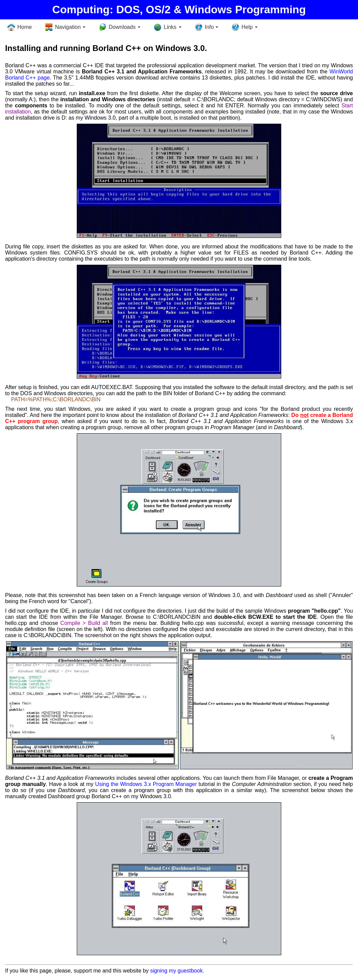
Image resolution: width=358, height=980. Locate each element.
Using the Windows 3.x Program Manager (146, 784)
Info (209, 27)
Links (170, 27)
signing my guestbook (176, 971)
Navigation (68, 27)
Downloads (122, 27)
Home (25, 27)
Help (247, 27)
